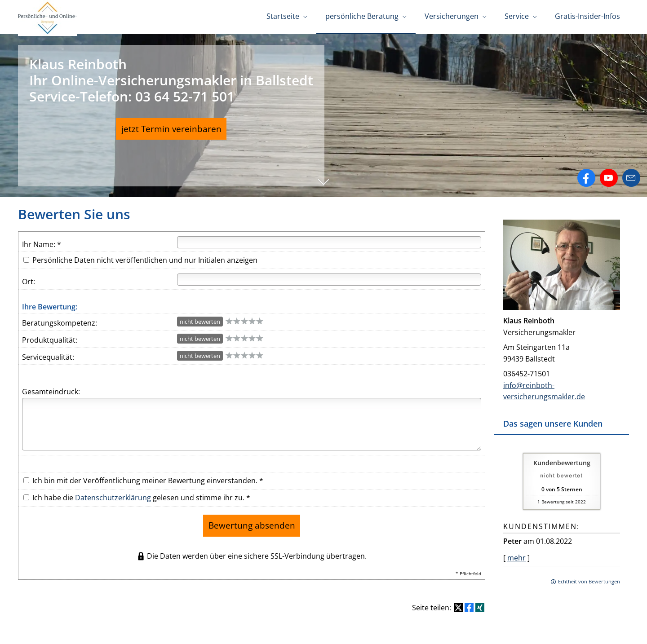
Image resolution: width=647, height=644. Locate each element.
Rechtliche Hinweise (258, 629)
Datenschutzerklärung (113, 494)
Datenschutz (313, 629)
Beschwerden (410, 629)
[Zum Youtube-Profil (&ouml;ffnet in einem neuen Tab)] (609, 175)
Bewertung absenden (252, 520)
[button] (323, 183)
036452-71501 (527, 371)
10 (260, 318)
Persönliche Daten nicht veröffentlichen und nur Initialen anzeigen (145, 257)
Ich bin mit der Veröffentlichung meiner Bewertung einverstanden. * (143, 477)
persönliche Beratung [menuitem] (362, 17)
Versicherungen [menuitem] (452, 17)
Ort (28, 278)
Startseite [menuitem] (283, 17)
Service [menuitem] (517, 17)
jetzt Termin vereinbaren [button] (171, 128)
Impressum (205, 629)
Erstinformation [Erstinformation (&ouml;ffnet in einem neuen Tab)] (361, 629)
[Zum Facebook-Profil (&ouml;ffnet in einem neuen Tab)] (586, 175)
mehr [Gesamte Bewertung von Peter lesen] (516, 555)
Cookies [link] (447, 629)
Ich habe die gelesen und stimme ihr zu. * (137, 494)
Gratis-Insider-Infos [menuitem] (587, 17)
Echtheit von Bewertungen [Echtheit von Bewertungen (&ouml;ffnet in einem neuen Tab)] (589, 578)
